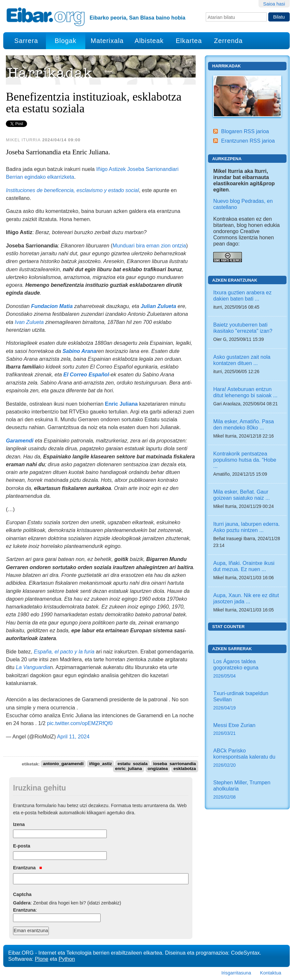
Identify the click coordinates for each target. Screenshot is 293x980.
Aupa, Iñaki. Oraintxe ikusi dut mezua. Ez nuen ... (244, 566)
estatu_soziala (133, 764)
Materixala (107, 41)
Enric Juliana (121, 404)
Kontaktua (271, 973)
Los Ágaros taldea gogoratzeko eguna (247, 669)
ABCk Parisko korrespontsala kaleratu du (247, 758)
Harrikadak (227, 66)
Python (67, 959)
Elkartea (189, 41)
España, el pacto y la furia (64, 651)
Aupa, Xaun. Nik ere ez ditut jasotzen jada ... (246, 598)
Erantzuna (28, 868)
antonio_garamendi (63, 764)
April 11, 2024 (73, 736)
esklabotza (185, 769)
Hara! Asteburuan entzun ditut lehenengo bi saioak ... (245, 392)
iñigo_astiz (101, 764)
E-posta (22, 846)
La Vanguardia (33, 667)
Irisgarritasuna (236, 973)
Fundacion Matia (52, 306)
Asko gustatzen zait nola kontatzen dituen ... (242, 360)
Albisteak (149, 41)
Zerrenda (228, 41)
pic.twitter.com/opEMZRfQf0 (80, 723)
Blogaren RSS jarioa (245, 131)
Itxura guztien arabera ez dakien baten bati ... (242, 295)
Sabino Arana (79, 351)
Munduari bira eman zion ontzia (149, 245)
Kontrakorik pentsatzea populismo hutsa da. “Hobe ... (245, 460)
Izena (19, 824)
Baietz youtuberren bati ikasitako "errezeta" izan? (243, 328)
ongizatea (158, 769)
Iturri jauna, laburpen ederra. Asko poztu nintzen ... (246, 527)
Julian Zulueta (158, 306)
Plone (42, 959)
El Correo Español (86, 374)
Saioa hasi (274, 4)
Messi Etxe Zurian (247, 730)
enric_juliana (129, 769)
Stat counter (229, 627)
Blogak (65, 41)
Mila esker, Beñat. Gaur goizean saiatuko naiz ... (242, 495)
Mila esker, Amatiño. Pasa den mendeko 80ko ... (244, 424)
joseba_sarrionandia (175, 764)
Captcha (22, 894)
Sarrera (26, 41)
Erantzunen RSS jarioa (248, 141)
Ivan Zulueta (29, 322)
